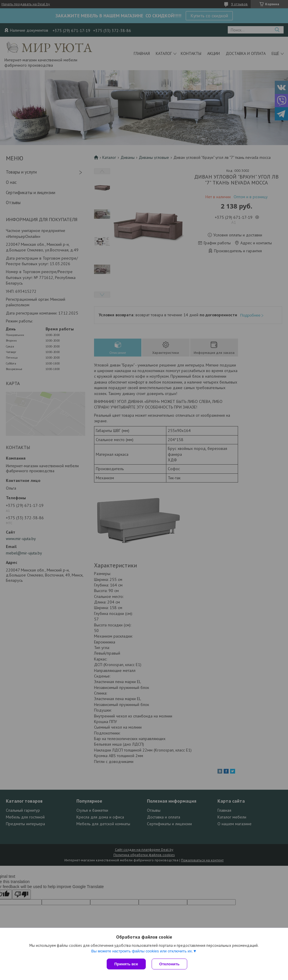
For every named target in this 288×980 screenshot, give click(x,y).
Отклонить (169, 964)
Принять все (126, 964)
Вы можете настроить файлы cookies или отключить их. (142, 951)
